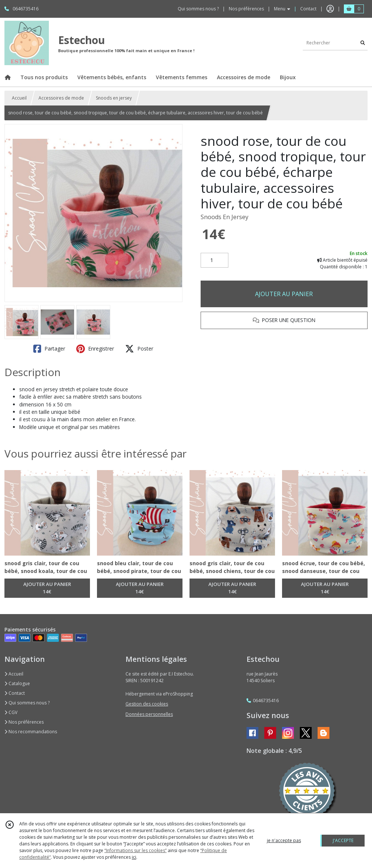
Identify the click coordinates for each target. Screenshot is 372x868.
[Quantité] (215, 260)
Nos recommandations (31, 732)
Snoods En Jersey (224, 217)
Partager (49, 349)
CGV (11, 712)
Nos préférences (24, 722)
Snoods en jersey (114, 98)
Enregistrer (95, 349)
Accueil (19, 98)
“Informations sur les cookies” (135, 850)
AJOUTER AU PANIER (284, 294)
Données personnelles (149, 714)
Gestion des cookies (147, 704)
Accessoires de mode (61, 98)
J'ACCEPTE (343, 840)
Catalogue (17, 683)
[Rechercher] (363, 43)
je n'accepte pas (284, 840)
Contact (308, 9)
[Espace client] (330, 9)
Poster (139, 349)
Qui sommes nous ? (27, 703)
